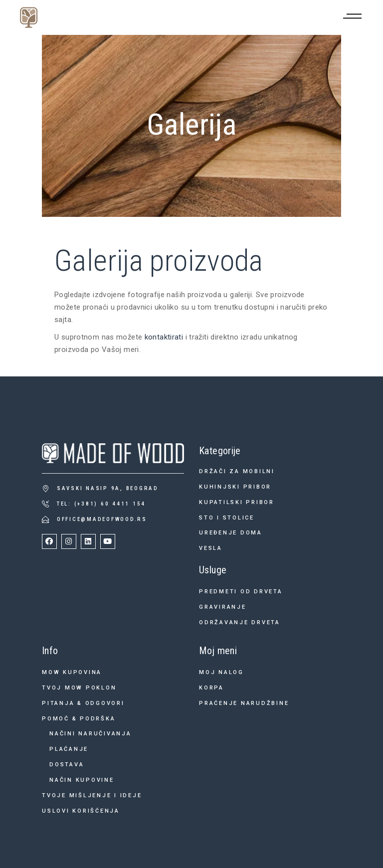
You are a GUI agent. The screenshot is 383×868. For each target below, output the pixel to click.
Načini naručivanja (91, 734)
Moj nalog (221, 672)
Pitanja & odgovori (83, 703)
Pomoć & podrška (79, 719)
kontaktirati (164, 337)
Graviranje (223, 607)
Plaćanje (69, 749)
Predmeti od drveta (241, 592)
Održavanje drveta (240, 622)
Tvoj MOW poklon (79, 688)
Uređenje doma (231, 533)
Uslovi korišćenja (81, 811)
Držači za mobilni (237, 471)
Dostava (67, 765)
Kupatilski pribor (237, 502)
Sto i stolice (227, 518)
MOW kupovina (72, 672)
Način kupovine (82, 780)
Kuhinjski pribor (235, 487)
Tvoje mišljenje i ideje (92, 795)
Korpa (211, 688)
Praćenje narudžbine (244, 703)
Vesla (211, 548)
